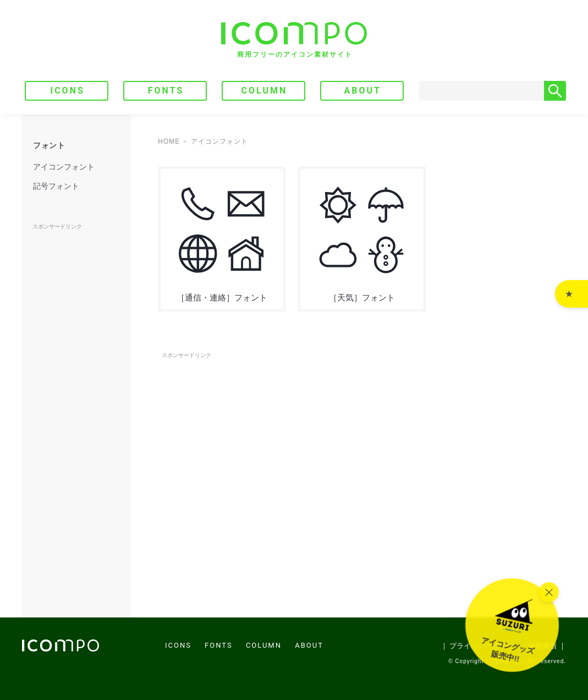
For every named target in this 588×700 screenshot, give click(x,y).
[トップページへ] (294, 40)
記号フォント (56, 186)
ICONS (67, 91)
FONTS (166, 91)
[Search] (482, 91)
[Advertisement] (362, 386)
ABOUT (363, 91)
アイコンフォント (64, 167)
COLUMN (264, 91)
